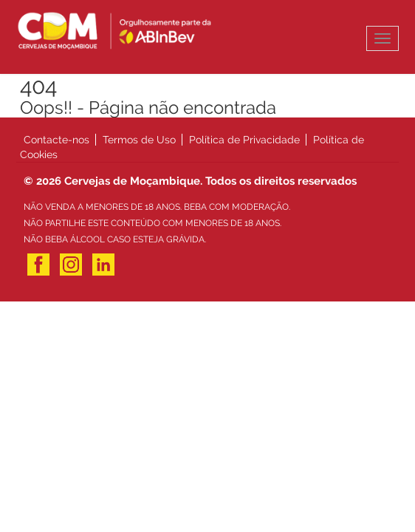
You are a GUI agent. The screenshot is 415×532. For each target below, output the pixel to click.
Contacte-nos (56, 140)
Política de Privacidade (244, 140)
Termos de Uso (139, 140)
